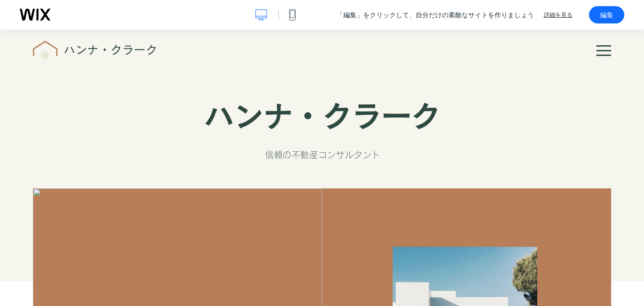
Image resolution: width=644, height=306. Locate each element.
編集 (607, 15)
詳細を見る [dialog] (558, 15)
